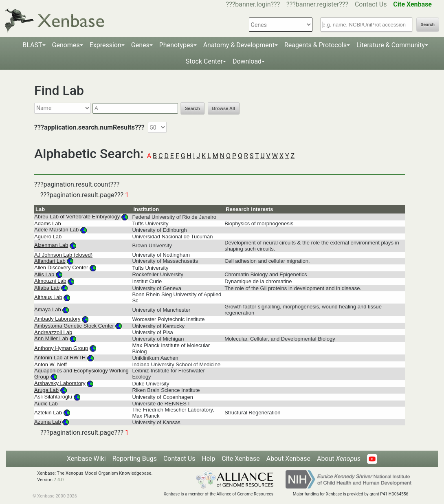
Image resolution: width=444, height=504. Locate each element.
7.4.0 (59, 480)
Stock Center (204, 61)
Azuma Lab (48, 422)
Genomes (66, 45)
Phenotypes (176, 45)
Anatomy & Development (239, 45)
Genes (140, 45)
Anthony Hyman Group (61, 348)
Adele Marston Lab (56, 230)
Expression (106, 45)
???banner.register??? (317, 4)
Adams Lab (48, 223)
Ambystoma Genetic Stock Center (74, 326)
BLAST (32, 45)
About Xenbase (288, 459)
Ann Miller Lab (51, 338)
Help (208, 459)
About (339, 459)
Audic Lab (46, 404)
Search (428, 25)
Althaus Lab (48, 297)
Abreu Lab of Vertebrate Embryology (77, 217)
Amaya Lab (48, 309)
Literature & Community (391, 45)
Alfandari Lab (50, 261)
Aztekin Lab (48, 413)
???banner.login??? (253, 4)
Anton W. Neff (51, 364)
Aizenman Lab (51, 245)
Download (247, 61)
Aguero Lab (48, 237)
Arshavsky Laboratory (60, 383)
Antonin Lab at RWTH (60, 358)
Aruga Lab (46, 390)
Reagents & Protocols (315, 45)
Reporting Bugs (135, 459)
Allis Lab (44, 274)
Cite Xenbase (241, 459)
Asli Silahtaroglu (53, 397)
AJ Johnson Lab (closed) (63, 255)
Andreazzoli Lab (53, 332)
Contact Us (371, 4)
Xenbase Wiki (86, 459)
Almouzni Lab (50, 281)
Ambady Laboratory (57, 319)
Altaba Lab (47, 288)
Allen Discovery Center (61, 267)
